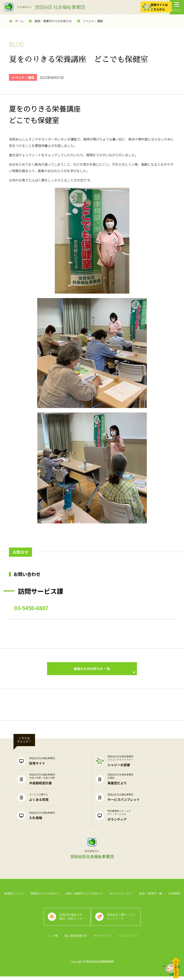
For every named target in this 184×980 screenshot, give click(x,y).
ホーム (16, 21)
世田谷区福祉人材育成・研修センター (72, 919)
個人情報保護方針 (76, 939)
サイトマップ (102, 939)
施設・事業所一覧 (150, 895)
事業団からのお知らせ (45, 895)
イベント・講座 (90, 21)
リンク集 (53, 939)
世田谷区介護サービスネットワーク (122, 919)
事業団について (15, 895)
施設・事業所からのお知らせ (50, 21)
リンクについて (127, 939)
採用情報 (173, 895)
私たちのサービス (121, 895)
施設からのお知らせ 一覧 (104, 670)
